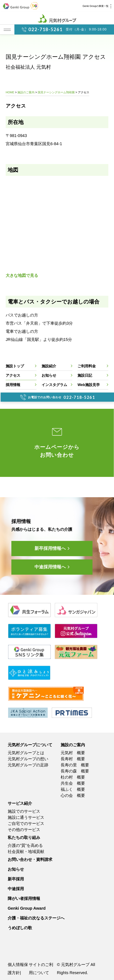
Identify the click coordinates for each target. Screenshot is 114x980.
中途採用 (16, 889)
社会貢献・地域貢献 (26, 852)
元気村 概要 (73, 753)
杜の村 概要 (73, 777)
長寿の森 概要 (75, 771)
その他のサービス (24, 830)
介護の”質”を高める (25, 845)
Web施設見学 (89, 385)
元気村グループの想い (28, 759)
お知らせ (49, 375)
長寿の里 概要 (75, 765)
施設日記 (85, 375)
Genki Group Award (27, 908)
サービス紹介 (20, 803)
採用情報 (13, 385)
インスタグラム (54, 385)
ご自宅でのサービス (26, 823)
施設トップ (15, 366)
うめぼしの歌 (20, 928)
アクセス (13, 375)
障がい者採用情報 (24, 898)
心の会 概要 (73, 795)
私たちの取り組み (24, 838)
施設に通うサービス (26, 817)
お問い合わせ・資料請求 (30, 859)
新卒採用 (16, 879)
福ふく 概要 (73, 789)
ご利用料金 (87, 366)
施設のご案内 (73, 745)
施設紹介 (49, 366)
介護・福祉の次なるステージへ (36, 918)
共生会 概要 (73, 783)
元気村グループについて (30, 745)
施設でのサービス (24, 811)
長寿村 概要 (73, 759)
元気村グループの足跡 (28, 765)
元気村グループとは (26, 753)
